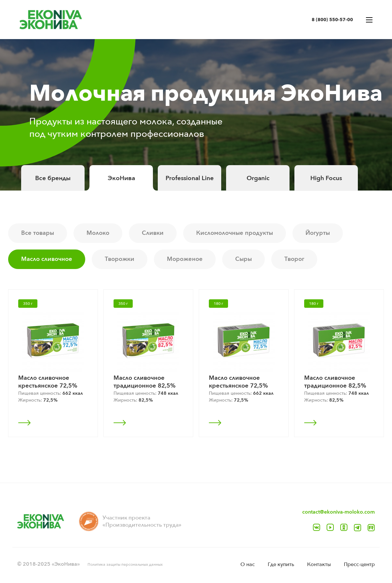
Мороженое (185, 259)
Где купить (281, 564)
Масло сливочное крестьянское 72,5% (48, 382)
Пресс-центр (359, 564)
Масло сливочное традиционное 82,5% (145, 382)
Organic (258, 178)
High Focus (326, 178)
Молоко (98, 233)
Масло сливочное (47, 259)
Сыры (243, 259)
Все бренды (53, 178)
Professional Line (190, 178)
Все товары (38, 233)
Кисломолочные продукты (235, 233)
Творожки (120, 259)
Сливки (153, 233)
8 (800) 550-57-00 (332, 20)
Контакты (319, 564)
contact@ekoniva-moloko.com (338, 512)
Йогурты (318, 233)
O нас (248, 564)
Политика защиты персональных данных (125, 564)
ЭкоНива (121, 178)
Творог (294, 259)
